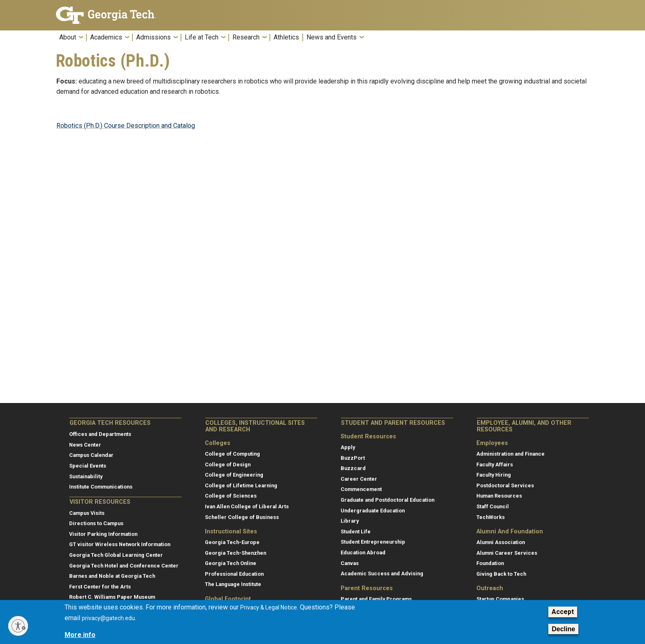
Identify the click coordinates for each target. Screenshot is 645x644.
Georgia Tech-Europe (232, 542)
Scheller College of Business (242, 517)
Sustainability (86, 476)
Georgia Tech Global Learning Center (116, 555)
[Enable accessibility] (18, 626)
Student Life (356, 532)
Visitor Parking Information (103, 534)
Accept (563, 612)
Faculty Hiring (494, 475)
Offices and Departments (100, 434)
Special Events (88, 466)
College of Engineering (234, 475)
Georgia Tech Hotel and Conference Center (124, 566)
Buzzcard (353, 468)
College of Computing (232, 454)
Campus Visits (87, 513)
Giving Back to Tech (501, 574)
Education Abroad (363, 552)
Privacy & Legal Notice (269, 607)
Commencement (361, 489)
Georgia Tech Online (231, 563)
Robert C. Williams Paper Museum (112, 597)
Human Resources (499, 496)
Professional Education (234, 574)
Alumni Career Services (507, 553)
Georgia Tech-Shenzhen (235, 553)
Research (246, 37)
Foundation (490, 563)
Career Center (359, 479)
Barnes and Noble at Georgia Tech (112, 576)
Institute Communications (101, 487)
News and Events (332, 37)
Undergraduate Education (373, 511)
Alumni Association (501, 542)
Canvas (350, 563)
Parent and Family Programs (376, 599)
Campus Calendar (91, 455)
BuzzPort (353, 458)
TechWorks (491, 517)
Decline (563, 629)
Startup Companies (500, 599)
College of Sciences (231, 496)
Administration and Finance (510, 454)
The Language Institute (233, 584)
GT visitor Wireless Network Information (120, 544)
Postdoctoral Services (505, 485)
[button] (584, 40)
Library (350, 521)
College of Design (228, 464)
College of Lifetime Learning (241, 485)
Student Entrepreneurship (373, 542)
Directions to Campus (96, 523)
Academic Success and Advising (382, 573)
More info (80, 635)
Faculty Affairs (495, 464)
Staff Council (493, 506)
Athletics (286, 37)
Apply (348, 447)
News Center (85, 445)
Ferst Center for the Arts (100, 587)
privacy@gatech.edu (108, 618)
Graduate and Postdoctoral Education (387, 500)
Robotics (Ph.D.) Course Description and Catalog (126, 126)
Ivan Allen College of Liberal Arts (247, 506)
